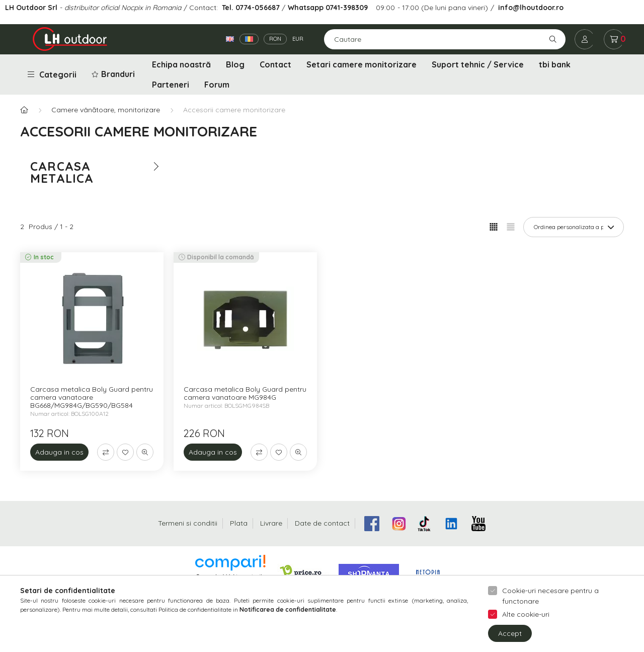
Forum (217, 85)
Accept (510, 641)
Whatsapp (306, 8)
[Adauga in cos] (59, 452)
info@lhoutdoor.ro (531, 8)
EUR (298, 39)
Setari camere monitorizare (361, 64)
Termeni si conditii (188, 523)
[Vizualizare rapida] (145, 452)
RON (275, 39)
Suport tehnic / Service (478, 64)
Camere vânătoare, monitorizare (106, 110)
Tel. (229, 8)
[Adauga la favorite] (125, 452)
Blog (235, 64)
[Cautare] (445, 39)
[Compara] (106, 452)
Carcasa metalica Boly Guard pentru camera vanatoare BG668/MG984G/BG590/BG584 (92, 397)
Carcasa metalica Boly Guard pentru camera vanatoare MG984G (245, 393)
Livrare (271, 523)
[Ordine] (574, 227)
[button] (114, 75)
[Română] (249, 39)
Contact (275, 64)
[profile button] (585, 39)
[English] (230, 39)
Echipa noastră (181, 64)
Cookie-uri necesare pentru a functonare (550, 604)
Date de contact (322, 523)
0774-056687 (258, 8)
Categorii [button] (52, 75)
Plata (239, 523)
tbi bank (555, 64)
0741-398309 (346, 8)
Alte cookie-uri (526, 622)
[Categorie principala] (24, 110)
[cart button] (614, 39)
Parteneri (171, 85)
